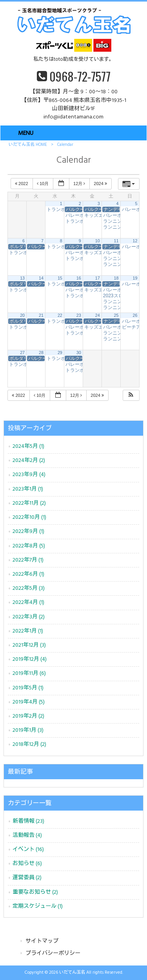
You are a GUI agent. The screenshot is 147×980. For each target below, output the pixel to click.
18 (116, 278)
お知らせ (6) (27, 864)
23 (79, 315)
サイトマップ (42, 941)
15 (60, 278)
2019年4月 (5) (29, 702)
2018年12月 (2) (29, 745)
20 (22, 315)
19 (135, 278)
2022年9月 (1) (28, 532)
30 (79, 353)
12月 (80, 184)
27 (22, 353)
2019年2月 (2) (28, 716)
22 (60, 315)
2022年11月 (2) (29, 503)
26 (135, 315)
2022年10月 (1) (29, 517)
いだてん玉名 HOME (28, 145)
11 (116, 241)
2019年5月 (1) (28, 688)
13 (22, 278)
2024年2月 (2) (29, 461)
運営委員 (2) (27, 878)
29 (60, 353)
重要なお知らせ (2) (35, 892)
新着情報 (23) (28, 821)
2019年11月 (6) (29, 674)
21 (41, 315)
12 (135, 241)
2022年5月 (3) (29, 588)
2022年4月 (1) (28, 603)
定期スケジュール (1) (38, 906)
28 (41, 353)
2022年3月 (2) (29, 617)
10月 (43, 184)
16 (79, 278)
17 (98, 278)
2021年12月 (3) (29, 645)
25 (116, 315)
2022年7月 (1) (28, 560)
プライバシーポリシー (53, 954)
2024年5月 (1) (28, 446)
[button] (131, 395)
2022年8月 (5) (29, 546)
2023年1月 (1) (28, 489)
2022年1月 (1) (28, 631)
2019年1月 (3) (28, 730)
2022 (22, 184)
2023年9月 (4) (29, 475)
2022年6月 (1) (28, 574)
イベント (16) (28, 850)
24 (98, 315)
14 (41, 278)
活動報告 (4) (27, 835)
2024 (101, 184)
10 (98, 241)
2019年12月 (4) (30, 659)
